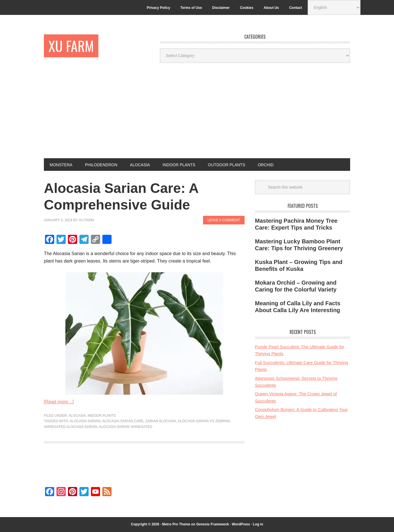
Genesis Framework (212, 524)
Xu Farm (71, 46)
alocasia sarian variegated (126, 427)
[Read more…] (59, 402)
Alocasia (77, 416)
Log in (258, 524)
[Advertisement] (197, 115)
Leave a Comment (224, 220)
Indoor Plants (102, 416)
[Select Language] (334, 7)
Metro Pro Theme (176, 524)
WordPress (241, 524)
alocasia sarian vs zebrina (204, 421)
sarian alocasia (161, 421)
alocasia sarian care (123, 421)
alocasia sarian (85, 421)
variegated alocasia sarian (71, 427)
